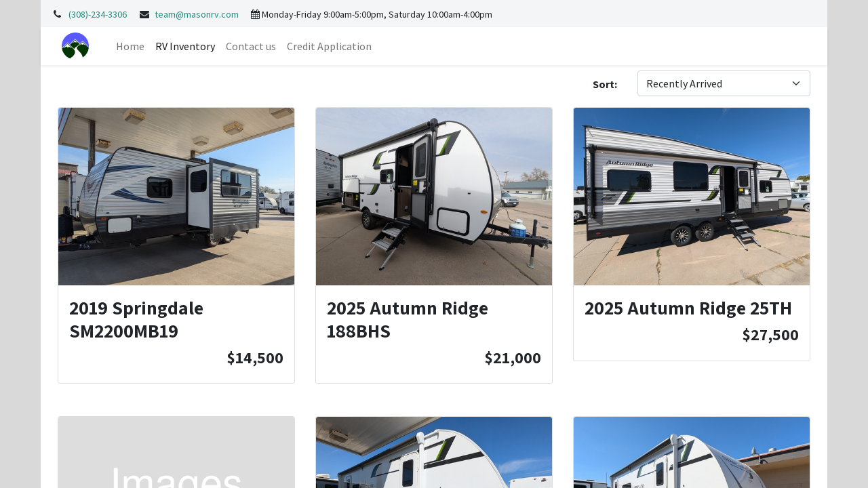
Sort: (605, 84)
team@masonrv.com (197, 14)
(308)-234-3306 (98, 14)
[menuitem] (130, 46)
